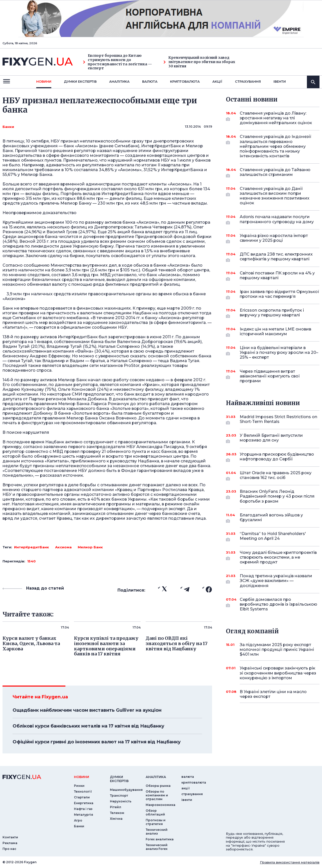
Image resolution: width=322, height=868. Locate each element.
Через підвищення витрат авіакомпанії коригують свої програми (273, 376)
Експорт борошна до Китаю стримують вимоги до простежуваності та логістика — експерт (117, 62)
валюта (150, 81)
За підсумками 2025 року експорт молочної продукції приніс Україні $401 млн (277, 649)
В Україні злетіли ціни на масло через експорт (273, 694)
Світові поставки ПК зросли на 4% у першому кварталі (277, 276)
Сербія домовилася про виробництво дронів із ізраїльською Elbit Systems (278, 604)
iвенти (280, 81)
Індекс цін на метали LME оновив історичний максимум (275, 332)
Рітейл (116, 807)
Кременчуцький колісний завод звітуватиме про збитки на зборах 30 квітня (199, 62)
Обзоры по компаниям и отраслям (157, 795)
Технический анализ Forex (157, 847)
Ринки (79, 786)
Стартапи (82, 797)
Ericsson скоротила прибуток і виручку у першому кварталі (273, 313)
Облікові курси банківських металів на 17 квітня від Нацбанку (88, 726)
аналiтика (156, 777)
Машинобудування (126, 790)
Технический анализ (157, 832)
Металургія (84, 815)
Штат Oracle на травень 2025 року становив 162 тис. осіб (276, 476)
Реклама (10, 843)
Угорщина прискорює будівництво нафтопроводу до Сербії (277, 457)
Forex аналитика (160, 839)
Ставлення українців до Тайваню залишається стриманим (275, 173)
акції (217, 81)
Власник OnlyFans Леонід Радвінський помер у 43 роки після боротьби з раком (277, 496)
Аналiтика (119, 81)
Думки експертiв (80, 81)
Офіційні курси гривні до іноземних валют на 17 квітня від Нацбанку (97, 742)
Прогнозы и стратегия (156, 822)
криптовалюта (185, 81)
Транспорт (119, 795)
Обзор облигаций (155, 812)
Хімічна (116, 819)
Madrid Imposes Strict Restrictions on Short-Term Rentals (278, 420)
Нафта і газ (83, 809)
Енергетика (84, 803)
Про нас (9, 849)
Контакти (10, 837)
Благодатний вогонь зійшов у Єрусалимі (273, 518)
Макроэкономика (160, 805)
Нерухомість (121, 801)
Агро (78, 820)
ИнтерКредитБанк (32, 547)
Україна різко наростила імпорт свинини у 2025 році (274, 238)
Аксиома (63, 547)
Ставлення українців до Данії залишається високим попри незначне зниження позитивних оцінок (275, 196)
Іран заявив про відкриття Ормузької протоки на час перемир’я (279, 294)
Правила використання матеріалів (290, 862)
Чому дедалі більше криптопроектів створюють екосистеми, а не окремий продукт (278, 557)
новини (44, 81)
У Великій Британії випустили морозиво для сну (273, 438)
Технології (83, 791)
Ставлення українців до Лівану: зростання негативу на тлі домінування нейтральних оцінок (276, 118)
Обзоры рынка (158, 786)
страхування (248, 81)
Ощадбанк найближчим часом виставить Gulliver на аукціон (87, 710)
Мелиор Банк (90, 547)
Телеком (117, 813)
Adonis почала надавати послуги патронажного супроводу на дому (277, 220)
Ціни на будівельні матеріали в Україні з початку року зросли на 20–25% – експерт (279, 352)
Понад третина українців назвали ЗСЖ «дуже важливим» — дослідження (276, 581)
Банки (8, 127)
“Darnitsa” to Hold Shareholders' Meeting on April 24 (273, 536)
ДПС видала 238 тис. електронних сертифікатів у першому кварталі (276, 257)
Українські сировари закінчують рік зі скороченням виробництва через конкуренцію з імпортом (278, 673)
